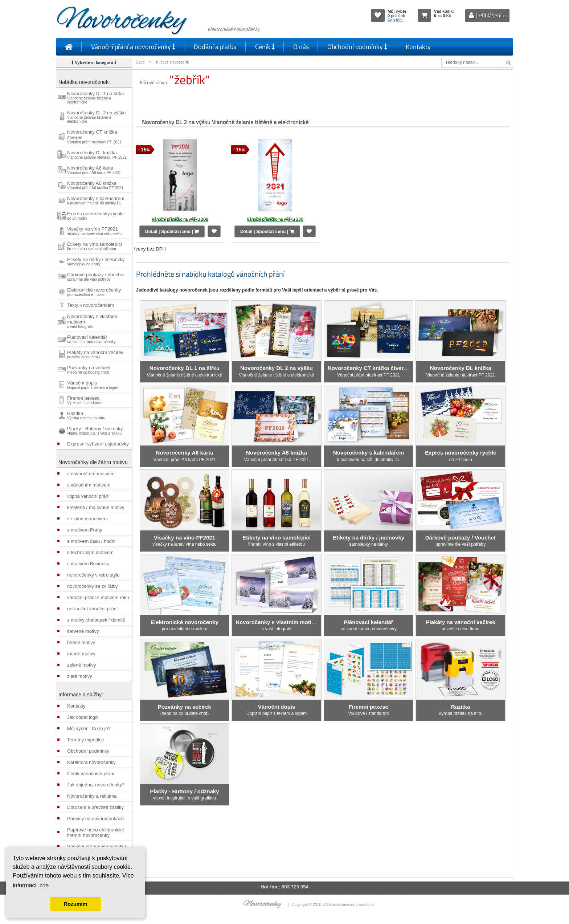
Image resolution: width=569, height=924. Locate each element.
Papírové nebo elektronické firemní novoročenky (96, 833)
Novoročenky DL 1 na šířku (95, 97)
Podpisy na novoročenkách (95, 819)
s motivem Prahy (85, 530)
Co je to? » (396, 20)
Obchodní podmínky (357, 47)
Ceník (265, 47)
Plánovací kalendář (91, 339)
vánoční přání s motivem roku (98, 597)
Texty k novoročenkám (91, 305)
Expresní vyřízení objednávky (98, 444)
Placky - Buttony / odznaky (95, 431)
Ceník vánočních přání (91, 774)
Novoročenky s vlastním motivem (92, 321)
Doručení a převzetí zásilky (95, 807)
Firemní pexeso (85, 400)
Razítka (86, 415)
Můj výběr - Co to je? (89, 728)
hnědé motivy (81, 642)
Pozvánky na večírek (89, 370)
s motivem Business (88, 564)
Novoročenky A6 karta (94, 170)
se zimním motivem (87, 519)
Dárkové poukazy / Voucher (96, 277)
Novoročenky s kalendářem (96, 200)
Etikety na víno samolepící (95, 246)
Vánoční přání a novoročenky (133, 47)
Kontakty (418, 47)
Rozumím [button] (76, 904)
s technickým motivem (90, 552)
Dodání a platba (215, 47)
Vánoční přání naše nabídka (97, 846)
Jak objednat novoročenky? (96, 785)
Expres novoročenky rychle (95, 216)
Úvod (140, 62)
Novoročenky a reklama (92, 796)
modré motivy (81, 654)
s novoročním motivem (91, 474)
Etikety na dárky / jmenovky (96, 261)
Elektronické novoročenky (94, 292)
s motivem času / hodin (91, 541)
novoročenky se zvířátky (92, 586)
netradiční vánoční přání (92, 609)
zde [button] (44, 885)
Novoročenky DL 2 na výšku (96, 117)
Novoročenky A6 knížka (95, 185)
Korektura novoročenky (91, 762)
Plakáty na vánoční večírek (95, 354)
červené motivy (83, 631)
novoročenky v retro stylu (93, 575)
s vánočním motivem (89, 485)
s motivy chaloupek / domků (96, 620)
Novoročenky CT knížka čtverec (94, 137)
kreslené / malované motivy (96, 507)
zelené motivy (81, 665)
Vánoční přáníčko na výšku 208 (180, 219)
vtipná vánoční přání (88, 496)
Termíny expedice (86, 740)
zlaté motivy (80, 676)
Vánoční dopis (93, 385)
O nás (301, 47)
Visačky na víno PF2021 (95, 231)
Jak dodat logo (83, 717)
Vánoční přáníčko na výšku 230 (275, 219)
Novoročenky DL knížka (97, 155)
